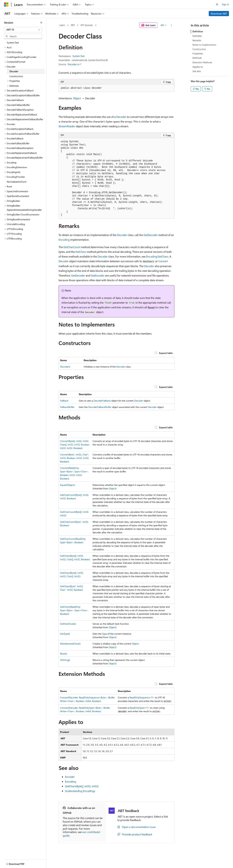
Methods (197, 58)
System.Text (78, 56)
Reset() (64, 654)
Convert (163, 261)
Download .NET (219, 14)
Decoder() (65, 367)
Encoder (70, 777)
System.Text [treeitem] (13, 42)
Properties (198, 53)
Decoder (121, 117)
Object (77, 98)
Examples (197, 36)
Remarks (197, 40)
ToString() (65, 660)
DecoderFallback (102, 401)
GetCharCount (72, 247)
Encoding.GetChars (157, 256)
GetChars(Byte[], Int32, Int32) (82, 786)
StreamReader (67, 126)
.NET (73, 25)
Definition (198, 31)
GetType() (65, 634)
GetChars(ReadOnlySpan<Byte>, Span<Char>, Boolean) (74, 610)
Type (104, 634)
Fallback (64, 401)
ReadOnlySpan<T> (139, 708)
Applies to (198, 67)
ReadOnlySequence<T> (142, 697)
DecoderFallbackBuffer (100, 407)
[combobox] (23, 30)
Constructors (199, 49)
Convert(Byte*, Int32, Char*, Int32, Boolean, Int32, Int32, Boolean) (75, 458)
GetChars (81, 252)
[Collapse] (41, 23)
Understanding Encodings (80, 791)
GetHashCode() (68, 624)
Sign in (225, 4)
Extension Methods (202, 62)
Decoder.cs (73, 64)
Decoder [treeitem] (14, 71)
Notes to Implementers (204, 45)
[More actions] (171, 25)
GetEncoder (98, 275)
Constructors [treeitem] (16, 76)
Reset (151, 307)
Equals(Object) (68, 485)
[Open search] (217, 5)
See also (197, 71)
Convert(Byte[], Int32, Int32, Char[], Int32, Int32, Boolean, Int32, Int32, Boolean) (75, 445)
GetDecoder (151, 235)
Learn (62, 25)
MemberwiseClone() (70, 644)
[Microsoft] (6, 5)
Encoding (64, 240)
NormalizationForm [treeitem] (17, 182)
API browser (87, 25)
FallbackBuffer (67, 407)
